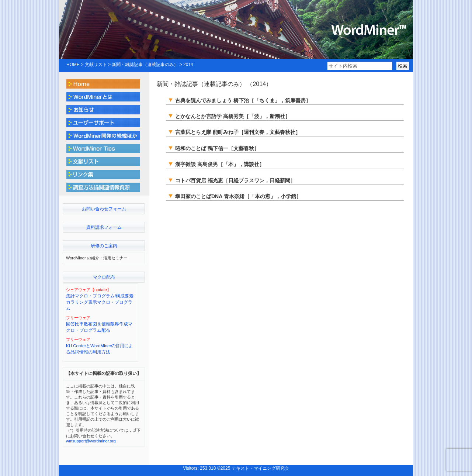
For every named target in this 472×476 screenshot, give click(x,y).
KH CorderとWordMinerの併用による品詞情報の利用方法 (100, 349)
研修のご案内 (104, 246)
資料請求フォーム (104, 227)
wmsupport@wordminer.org (91, 441)
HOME (73, 65)
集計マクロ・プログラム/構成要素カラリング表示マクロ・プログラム (100, 302)
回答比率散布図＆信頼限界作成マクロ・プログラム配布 (99, 327)
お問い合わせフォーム (104, 209)
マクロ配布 (104, 277)
